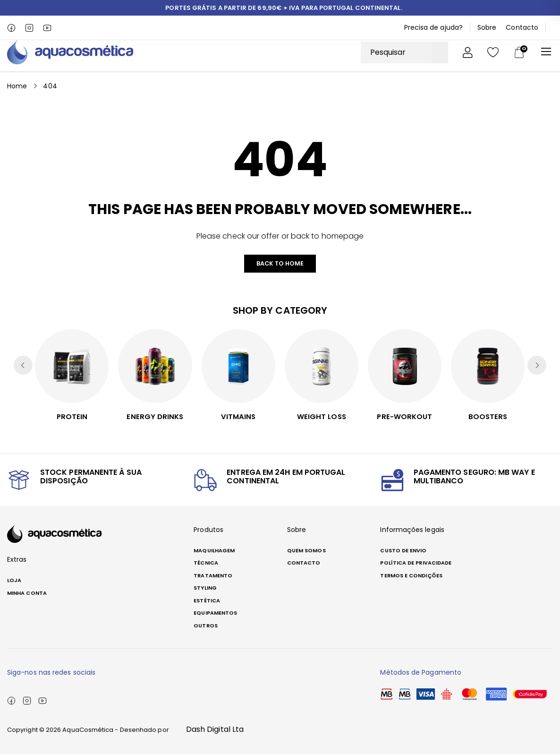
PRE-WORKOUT (405, 417)
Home (17, 86)
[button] (537, 366)
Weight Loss (322, 417)
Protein (72, 417)
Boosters (488, 417)
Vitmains (238, 417)
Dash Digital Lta (215, 730)
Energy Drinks (155, 417)
